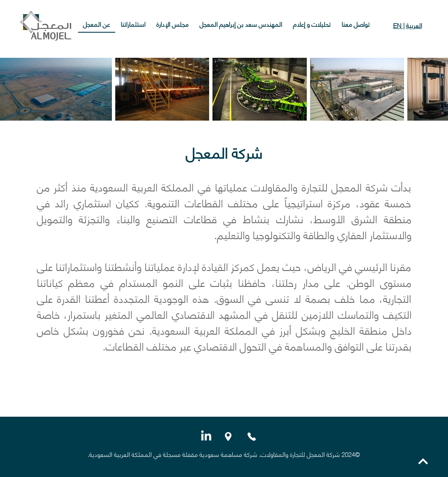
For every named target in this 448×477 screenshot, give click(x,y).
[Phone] (252, 436)
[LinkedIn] (206, 436)
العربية (414, 25)
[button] (241, 24)
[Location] (228, 436)
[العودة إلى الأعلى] (423, 461)
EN (398, 25)
